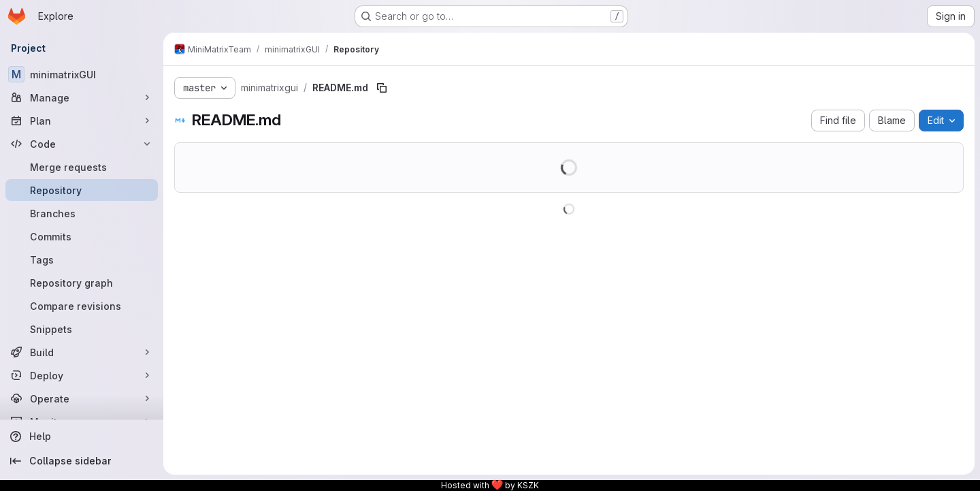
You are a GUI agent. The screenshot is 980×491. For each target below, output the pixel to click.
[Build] (82, 352)
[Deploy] (82, 375)
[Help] (82, 437)
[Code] (82, 144)
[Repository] (82, 190)
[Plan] (82, 121)
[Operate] (82, 398)
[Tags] (82, 259)
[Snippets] (82, 329)
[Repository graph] (82, 283)
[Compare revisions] (82, 306)
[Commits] (82, 236)
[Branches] (82, 213)
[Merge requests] (82, 167)
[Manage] (82, 97)
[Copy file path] (382, 88)
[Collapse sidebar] (82, 461)
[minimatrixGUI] (82, 74)
